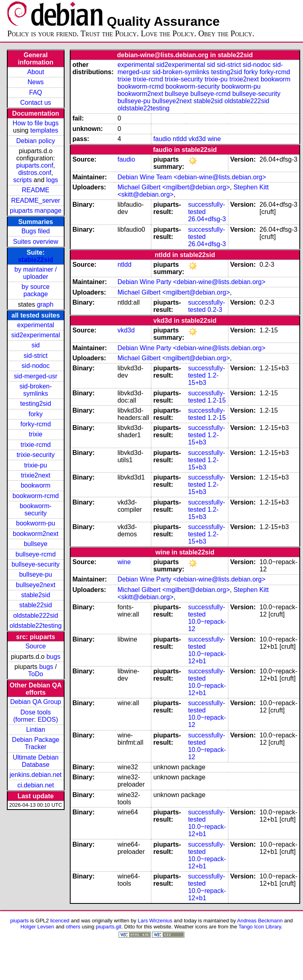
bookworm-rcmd (36, 496)
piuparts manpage (36, 211)
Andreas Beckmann (260, 921)
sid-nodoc (36, 366)
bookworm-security (36, 510)
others (73, 927)
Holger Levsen (38, 927)
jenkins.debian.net (36, 775)
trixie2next (36, 475)
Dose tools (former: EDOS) (36, 716)
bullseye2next (36, 585)
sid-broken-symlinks (36, 390)
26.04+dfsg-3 (207, 219)
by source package (36, 290)
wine (214, 139)
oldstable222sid (36, 616)
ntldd (180, 139)
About (36, 72)
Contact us (36, 103)
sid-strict (36, 356)
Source (36, 646)
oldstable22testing (36, 626)
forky (36, 414)
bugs (53, 657)
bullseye (36, 544)
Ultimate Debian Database (36, 761)
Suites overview (36, 242)
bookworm (36, 485)
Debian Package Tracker (36, 743)
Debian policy (36, 141)
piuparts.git (108, 927)
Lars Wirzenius (155, 921)
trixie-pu (36, 465)
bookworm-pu (36, 523)
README (36, 190)
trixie (36, 434)
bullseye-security (36, 564)
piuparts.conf (35, 165)
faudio (162, 139)
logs (52, 180)
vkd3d (197, 139)
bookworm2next (36, 534)
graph (45, 304)
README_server (36, 200)
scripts (23, 180)
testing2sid (36, 404)
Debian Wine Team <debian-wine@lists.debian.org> (192, 177)
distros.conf (35, 173)
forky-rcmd (36, 424)
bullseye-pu (36, 574)
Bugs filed (36, 231)
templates (44, 130)
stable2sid (36, 595)
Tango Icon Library (260, 927)
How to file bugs (36, 123)
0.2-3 (215, 310)
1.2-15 (216, 400)
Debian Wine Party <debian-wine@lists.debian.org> (191, 282)
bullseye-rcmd (36, 554)
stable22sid (36, 260)
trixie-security (36, 455)
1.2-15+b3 (203, 379)
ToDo (36, 674)
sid (36, 345)
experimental (36, 325)
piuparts (19, 921)
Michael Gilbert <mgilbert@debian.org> (174, 187)
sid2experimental (36, 335)
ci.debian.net (36, 785)
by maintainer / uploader (36, 273)
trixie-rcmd (36, 445)
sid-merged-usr (36, 376)
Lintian (36, 730)
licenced (60, 921)
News (36, 82)
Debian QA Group (36, 702)
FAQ (36, 92)
